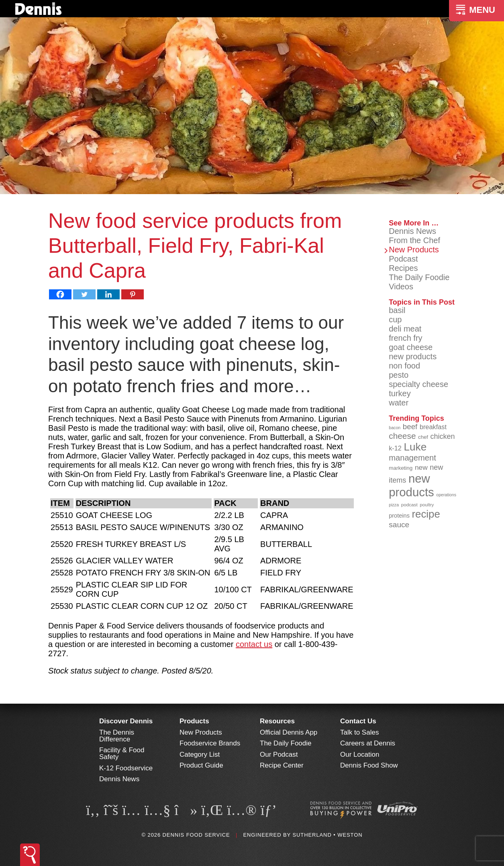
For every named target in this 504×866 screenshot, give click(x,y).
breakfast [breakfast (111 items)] (433, 427)
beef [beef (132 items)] (410, 427)
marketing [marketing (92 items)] (401, 468)
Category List (200, 754)
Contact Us (358, 721)
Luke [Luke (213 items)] (415, 447)
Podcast (403, 259)
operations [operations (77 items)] (446, 495)
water (399, 403)
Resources (277, 721)
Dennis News (412, 231)
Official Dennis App (289, 732)
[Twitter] (84, 294)
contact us (254, 644)
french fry (405, 338)
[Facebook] (60, 294)
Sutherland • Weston (327, 835)
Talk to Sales (359, 732)
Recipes (403, 268)
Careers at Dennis (368, 743)
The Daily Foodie (419, 277)
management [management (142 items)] (412, 458)
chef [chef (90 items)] (423, 437)
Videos (401, 287)
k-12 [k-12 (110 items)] (395, 448)
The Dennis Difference (117, 736)
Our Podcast (279, 754)
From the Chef (414, 240)
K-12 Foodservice (126, 768)
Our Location (360, 754)
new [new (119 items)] (421, 467)
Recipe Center (282, 765)
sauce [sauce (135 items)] (399, 525)
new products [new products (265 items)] (411, 485)
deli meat (405, 329)
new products (413, 356)
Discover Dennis (126, 721)
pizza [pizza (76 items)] (394, 505)
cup (395, 319)
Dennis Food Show (369, 765)
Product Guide (201, 765)
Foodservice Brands (210, 743)
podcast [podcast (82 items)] (409, 505)
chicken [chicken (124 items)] (442, 436)
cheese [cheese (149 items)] (402, 436)
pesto (399, 375)
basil (397, 310)
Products (194, 721)
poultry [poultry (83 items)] (427, 505)
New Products (414, 250)
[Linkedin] (108, 294)
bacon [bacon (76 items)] (395, 428)
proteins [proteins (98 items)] (399, 516)
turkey (400, 393)
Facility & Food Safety (122, 753)
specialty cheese (418, 384)
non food (404, 366)
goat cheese (411, 347)
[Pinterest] (133, 294)
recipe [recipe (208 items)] (426, 514)
